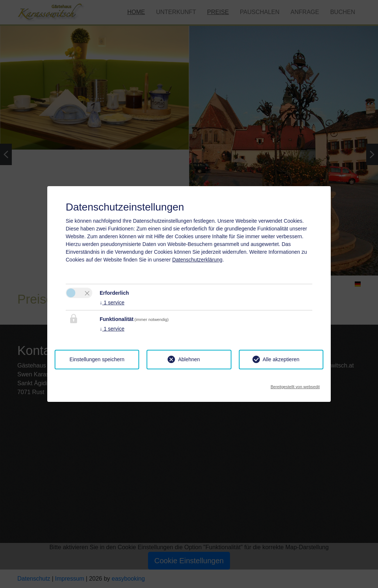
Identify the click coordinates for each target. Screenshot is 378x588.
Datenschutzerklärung (197, 260)
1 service (112, 302)
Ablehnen (189, 359)
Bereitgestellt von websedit (295, 385)
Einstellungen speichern (97, 359)
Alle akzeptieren (281, 359)
